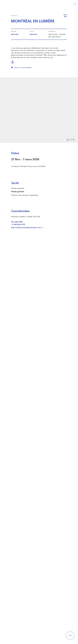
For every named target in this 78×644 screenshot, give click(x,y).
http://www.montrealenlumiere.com (38, 227)
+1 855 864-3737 (18, 224)
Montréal (15, 34)
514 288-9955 (17, 222)
